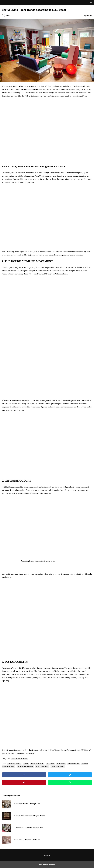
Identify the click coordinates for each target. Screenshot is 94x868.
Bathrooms (26, 89)
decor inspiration (37, 764)
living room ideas (42, 766)
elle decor (50, 764)
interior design (74, 764)
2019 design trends (14, 764)
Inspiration (61, 764)
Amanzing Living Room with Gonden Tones (38, 561)
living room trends (58, 766)
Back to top (47, 855)
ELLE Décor (18, 86)
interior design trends (25, 766)
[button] (91, 2)
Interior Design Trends (20, 759)
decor (26, 764)
